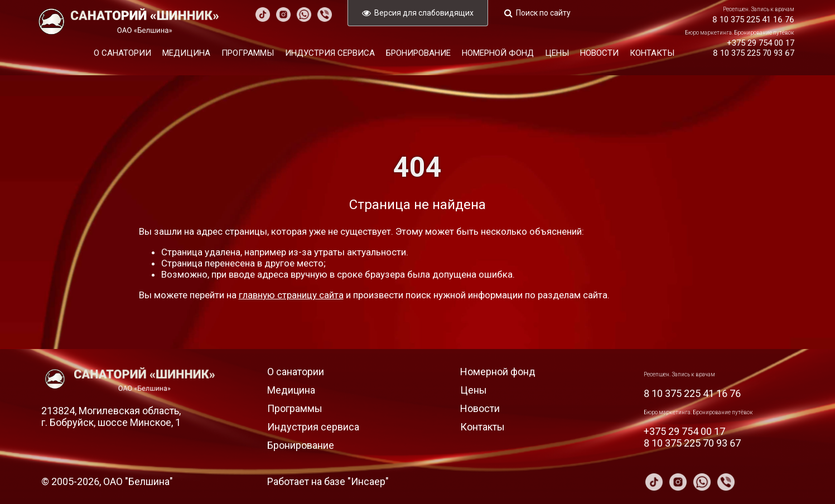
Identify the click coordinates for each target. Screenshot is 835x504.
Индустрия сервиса (330, 53)
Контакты (652, 53)
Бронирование (418, 53)
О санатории (122, 53)
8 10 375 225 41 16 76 (753, 20)
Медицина (186, 53)
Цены (557, 53)
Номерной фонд (498, 53)
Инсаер (368, 481)
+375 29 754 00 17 (761, 43)
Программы (248, 53)
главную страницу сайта (291, 295)
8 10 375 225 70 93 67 (754, 53)
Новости (599, 53)
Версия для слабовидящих (424, 13)
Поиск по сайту (543, 13)
